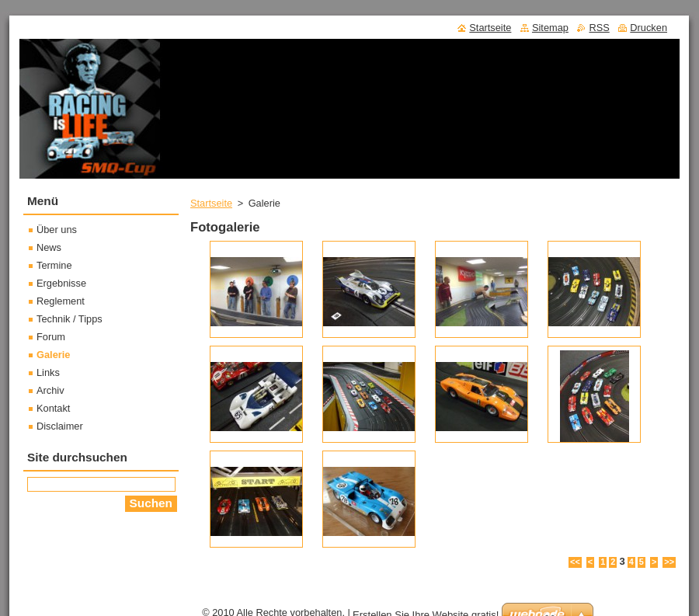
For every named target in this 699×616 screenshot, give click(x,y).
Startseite (211, 203)
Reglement (61, 301)
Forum (51, 337)
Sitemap (550, 28)
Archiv (50, 390)
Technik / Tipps (70, 319)
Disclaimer (60, 426)
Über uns (57, 230)
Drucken (649, 28)
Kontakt (53, 408)
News (49, 247)
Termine (54, 265)
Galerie (53, 355)
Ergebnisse (61, 283)
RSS (599, 28)
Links (48, 372)
